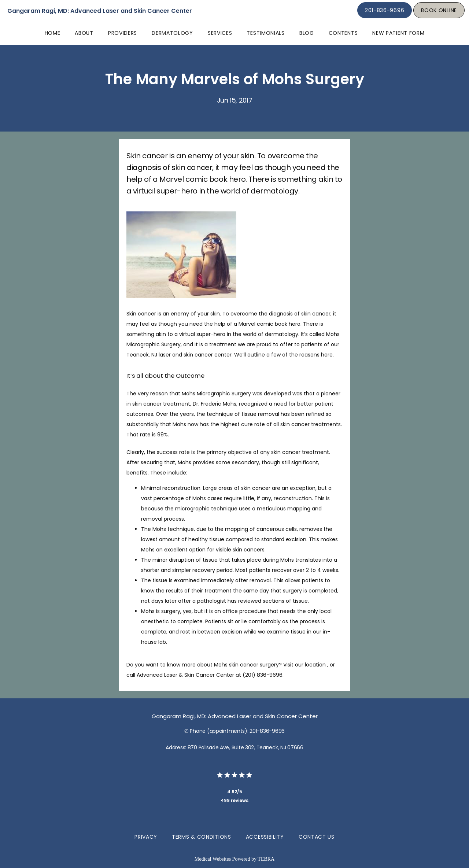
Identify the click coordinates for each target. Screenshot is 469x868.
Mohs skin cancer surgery (246, 665)
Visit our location (304, 665)
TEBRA (266, 859)
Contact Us (317, 837)
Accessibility (265, 837)
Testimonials (265, 33)
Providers (123, 33)
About (84, 33)
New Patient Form (398, 33)
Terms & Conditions (202, 837)
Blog (307, 33)
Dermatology (172, 33)
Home (53, 33)
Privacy (146, 837)
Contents (343, 33)
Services (220, 33)
